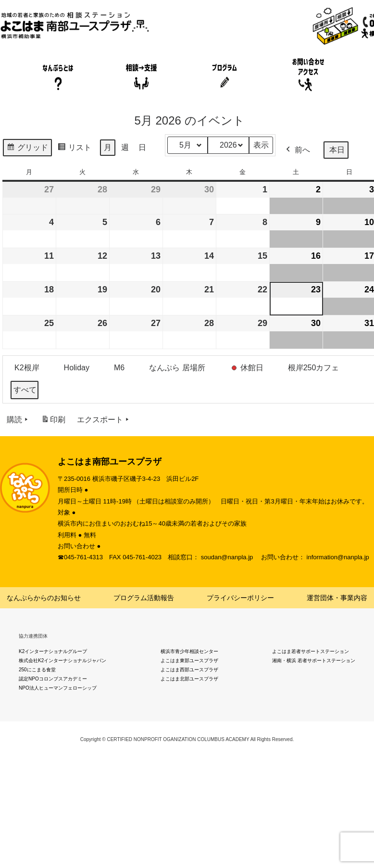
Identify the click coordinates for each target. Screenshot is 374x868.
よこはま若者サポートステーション (311, 651)
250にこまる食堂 (37, 670)
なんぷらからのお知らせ (44, 598)
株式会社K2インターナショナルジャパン (62, 660)
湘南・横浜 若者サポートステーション (314, 660)
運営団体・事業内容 (337, 598)
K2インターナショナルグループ (53, 651)
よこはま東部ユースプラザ (189, 660)
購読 (18, 420)
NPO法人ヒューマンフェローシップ (58, 688)
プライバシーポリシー (240, 598)
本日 (337, 150)
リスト (74, 149)
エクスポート (104, 420)
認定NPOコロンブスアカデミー (53, 679)
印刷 (53, 421)
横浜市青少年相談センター (189, 651)
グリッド (27, 149)
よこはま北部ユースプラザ (189, 679)
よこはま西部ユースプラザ (189, 670)
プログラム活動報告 (144, 598)
